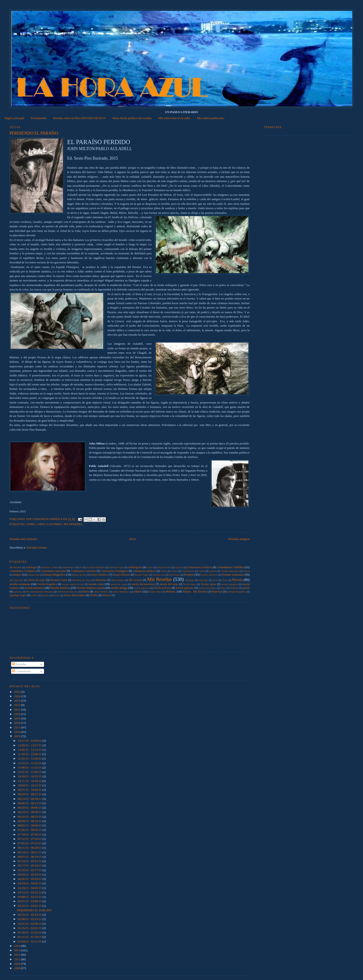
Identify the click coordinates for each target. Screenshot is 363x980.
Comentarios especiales (53, 571)
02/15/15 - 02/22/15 (30, 915)
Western (107, 595)
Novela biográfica (47, 584)
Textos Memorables (74, 595)
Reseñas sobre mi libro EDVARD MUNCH (79, 118)
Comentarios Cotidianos (23, 571)
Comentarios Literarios (83, 571)
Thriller (94, 595)
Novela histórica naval (90, 588)
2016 (17, 732)
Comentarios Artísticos (200, 567)
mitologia (190, 580)
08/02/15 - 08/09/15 (30, 825)
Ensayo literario (122, 575)
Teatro (57, 595)
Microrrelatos (118, 580)
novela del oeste (169, 584)
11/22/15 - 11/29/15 (30, 758)
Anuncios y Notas (50, 567)
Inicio (133, 539)
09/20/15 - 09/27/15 (30, 794)
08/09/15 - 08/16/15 (30, 821)
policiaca (18, 592)
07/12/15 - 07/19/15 (30, 839)
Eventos (189, 575)
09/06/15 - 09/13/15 (30, 803)
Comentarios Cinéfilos (230, 567)
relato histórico (101, 592)
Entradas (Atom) (37, 547)
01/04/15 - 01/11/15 (30, 941)
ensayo (17, 575)
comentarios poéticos (144, 571)
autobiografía (135, 567)
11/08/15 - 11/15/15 (30, 767)
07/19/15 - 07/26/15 (30, 834)
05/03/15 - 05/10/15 (30, 874)
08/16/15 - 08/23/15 (30, 817)
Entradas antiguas (239, 539)
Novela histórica (60, 588)
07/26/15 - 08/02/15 (30, 830)
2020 (17, 714)
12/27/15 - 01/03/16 (30, 741)
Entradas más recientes (23, 539)
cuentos (213, 571)
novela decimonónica (143, 584)
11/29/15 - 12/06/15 (30, 754)
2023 (17, 701)
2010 (17, 964)
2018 (17, 723)
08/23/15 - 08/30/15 (30, 812)
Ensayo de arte (79, 575)
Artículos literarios (96, 567)
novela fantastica (230, 584)
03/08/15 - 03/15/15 (30, 897)
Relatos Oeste (155, 592)
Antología (31, 567)
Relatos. (171, 591)
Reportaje (217, 592)
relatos (138, 591)
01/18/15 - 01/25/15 (30, 932)
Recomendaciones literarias (40, 592)
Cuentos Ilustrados (230, 571)
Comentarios (22, 671)
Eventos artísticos (209, 575)
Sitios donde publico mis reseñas (132, 118)
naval (215, 580)
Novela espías (208, 584)
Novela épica (190, 584)
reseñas (34, 595)
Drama (246, 571)
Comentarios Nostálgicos (114, 571)
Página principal (14, 118)
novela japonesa (142, 588)
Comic (164, 571)
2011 (17, 959)
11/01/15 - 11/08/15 (30, 772)
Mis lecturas (135, 580)
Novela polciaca (162, 588)
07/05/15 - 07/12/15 (30, 843)
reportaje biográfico (236, 592)
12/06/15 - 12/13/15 (30, 750)
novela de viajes (119, 584)
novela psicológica (208, 588)
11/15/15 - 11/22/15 (30, 763)
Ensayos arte (159, 575)
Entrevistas (174, 575)
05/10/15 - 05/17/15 (30, 870)
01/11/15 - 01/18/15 (30, 937)
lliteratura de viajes (82, 580)
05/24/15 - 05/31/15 (30, 861)
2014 (17, 946)
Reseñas (46, 595)
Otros (223, 588)
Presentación (39, 118)
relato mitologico (121, 592)
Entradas (19, 664)
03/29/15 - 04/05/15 (30, 888)
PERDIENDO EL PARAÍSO (34, 133)
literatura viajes (59, 580)
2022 (17, 705)
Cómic (31, 524)
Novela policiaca (185, 588)
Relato (86, 592)
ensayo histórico (99, 575)
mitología (203, 580)
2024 (17, 696)
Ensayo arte (33, 575)
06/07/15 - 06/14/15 (30, 857)
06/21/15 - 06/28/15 (30, 848)
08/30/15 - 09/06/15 (30, 808)
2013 (17, 950)
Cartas (150, 567)
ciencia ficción (164, 567)
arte (81, 567)
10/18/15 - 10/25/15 (30, 776)
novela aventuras (20, 584)
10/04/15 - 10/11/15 (30, 785)
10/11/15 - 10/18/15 (30, 781)
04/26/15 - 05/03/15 (30, 879)
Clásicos (179, 567)
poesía (246, 588)
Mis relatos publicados (211, 118)
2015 (17, 736)
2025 (17, 692)
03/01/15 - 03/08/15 (30, 901)
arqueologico (69, 567)
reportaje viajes (18, 595)
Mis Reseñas (73, 524)
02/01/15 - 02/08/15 (30, 924)
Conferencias (188, 571)
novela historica (34, 588)
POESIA (234, 588)
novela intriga (119, 588)
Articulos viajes (116, 567)
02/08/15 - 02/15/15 (30, 919)
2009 (17, 968)
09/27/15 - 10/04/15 (30, 790)
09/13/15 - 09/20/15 (30, 799)
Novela (237, 580)
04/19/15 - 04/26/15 (30, 883)
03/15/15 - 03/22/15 (30, 892)
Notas (225, 580)
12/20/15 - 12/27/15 (30, 745)
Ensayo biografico (54, 575)
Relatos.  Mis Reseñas (195, 592)
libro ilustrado (50, 524)
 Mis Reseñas (16, 567)
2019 (17, 718)
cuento (202, 571)
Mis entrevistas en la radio (174, 118)
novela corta (96, 584)
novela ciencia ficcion (73, 584)
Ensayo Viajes (142, 575)
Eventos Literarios (233, 575)
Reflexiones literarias (67, 592)
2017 (17, 727)
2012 (17, 955)
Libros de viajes (36, 580)
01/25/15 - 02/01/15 (30, 928)
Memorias (101, 580)
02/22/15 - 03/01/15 (30, 906)
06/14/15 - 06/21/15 (30, 852)
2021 (17, 710)
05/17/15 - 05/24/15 (30, 865)
